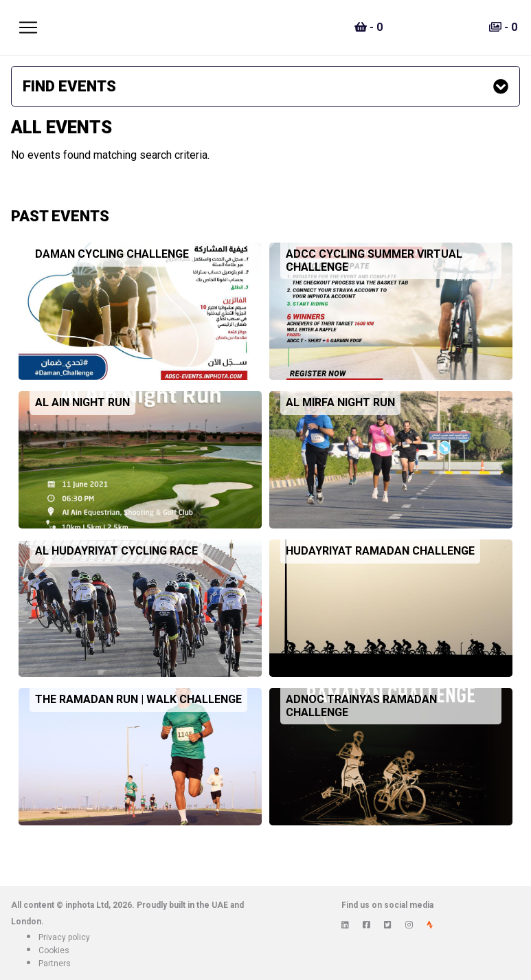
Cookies (54, 950)
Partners (55, 964)
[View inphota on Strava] (430, 925)
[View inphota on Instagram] (409, 925)
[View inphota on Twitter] (388, 925)
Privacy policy (64, 937)
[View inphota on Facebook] (366, 925)
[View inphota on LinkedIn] (345, 925)
